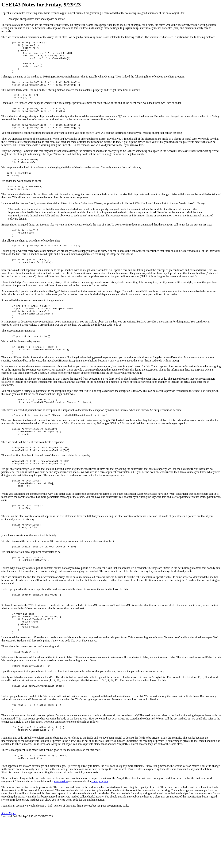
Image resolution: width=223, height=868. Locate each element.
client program (100, 830)
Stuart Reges (8, 862)
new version (61, 830)
